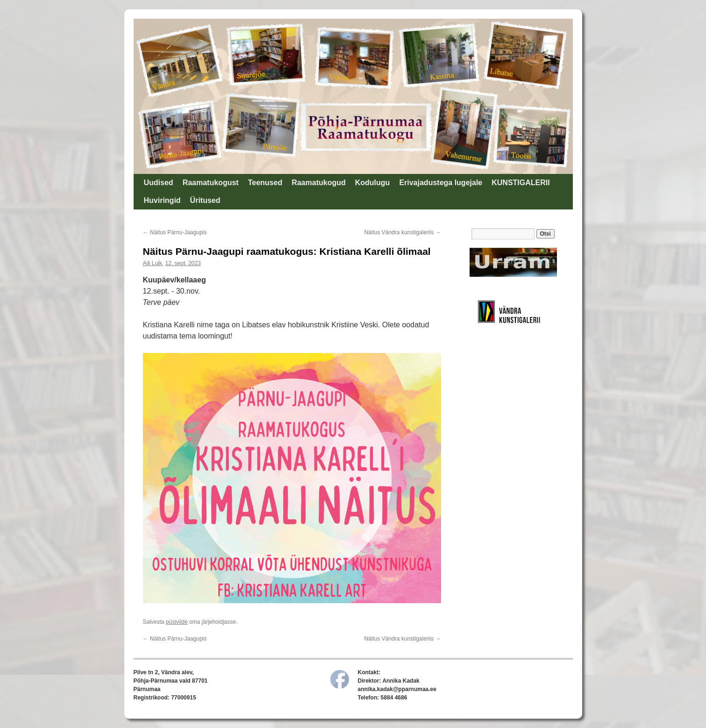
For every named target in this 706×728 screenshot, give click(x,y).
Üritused (205, 200)
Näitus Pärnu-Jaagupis (175, 232)
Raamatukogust (211, 183)
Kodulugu (373, 183)
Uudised (159, 183)
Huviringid (162, 200)
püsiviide (177, 622)
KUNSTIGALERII (521, 183)
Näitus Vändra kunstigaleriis (402, 232)
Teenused (265, 183)
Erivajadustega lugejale (441, 183)
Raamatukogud (319, 183)
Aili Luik (153, 263)
